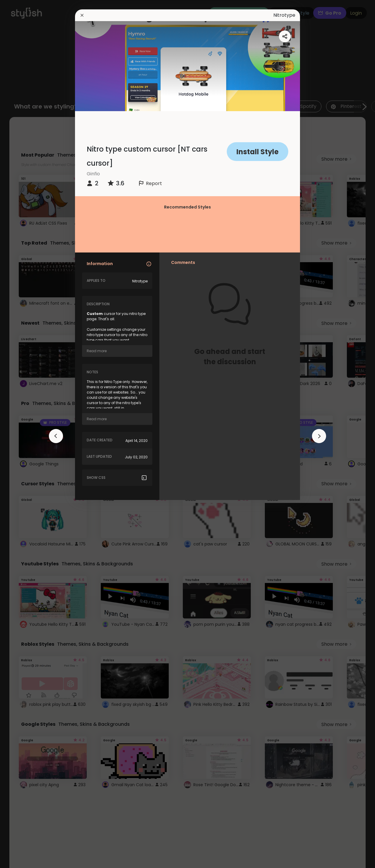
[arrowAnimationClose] (56, 436)
